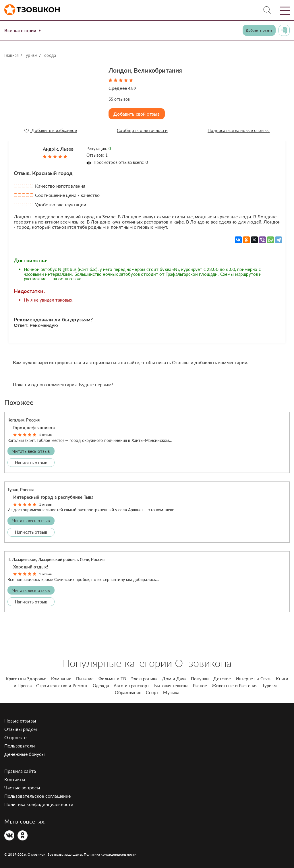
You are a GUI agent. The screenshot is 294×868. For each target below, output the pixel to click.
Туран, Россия (21, 488)
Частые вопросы (22, 786)
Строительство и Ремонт (62, 684)
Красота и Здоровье (26, 677)
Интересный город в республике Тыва (53, 496)
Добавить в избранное (50, 131)
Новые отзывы (20, 719)
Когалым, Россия (24, 419)
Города (49, 55)
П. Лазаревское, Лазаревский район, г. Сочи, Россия (56, 558)
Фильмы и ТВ (112, 677)
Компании (61, 677)
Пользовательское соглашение (37, 794)
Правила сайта (20, 769)
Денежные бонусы (25, 753)
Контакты (15, 778)
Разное (200, 684)
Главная (11, 55)
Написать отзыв (31, 461)
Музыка (171, 691)
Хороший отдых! (31, 565)
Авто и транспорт (132, 684)
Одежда (101, 684)
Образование (128, 691)
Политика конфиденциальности (39, 803)
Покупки (200, 677)
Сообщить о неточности (141, 131)
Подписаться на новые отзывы (238, 131)
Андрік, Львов (58, 147)
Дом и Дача (174, 677)
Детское (222, 677)
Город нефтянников (34, 426)
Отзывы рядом (21, 728)
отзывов (119, 99)
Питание (85, 677)
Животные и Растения (234, 684)
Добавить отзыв (259, 30)
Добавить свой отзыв (138, 114)
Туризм (31, 55)
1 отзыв (45, 433)
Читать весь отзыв (31, 449)
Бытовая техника (171, 684)
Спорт (152, 691)
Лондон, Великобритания (152, 70)
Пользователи (20, 744)
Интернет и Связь (254, 677)
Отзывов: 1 (97, 154)
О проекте (15, 736)
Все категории (22, 30)
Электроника (144, 677)
